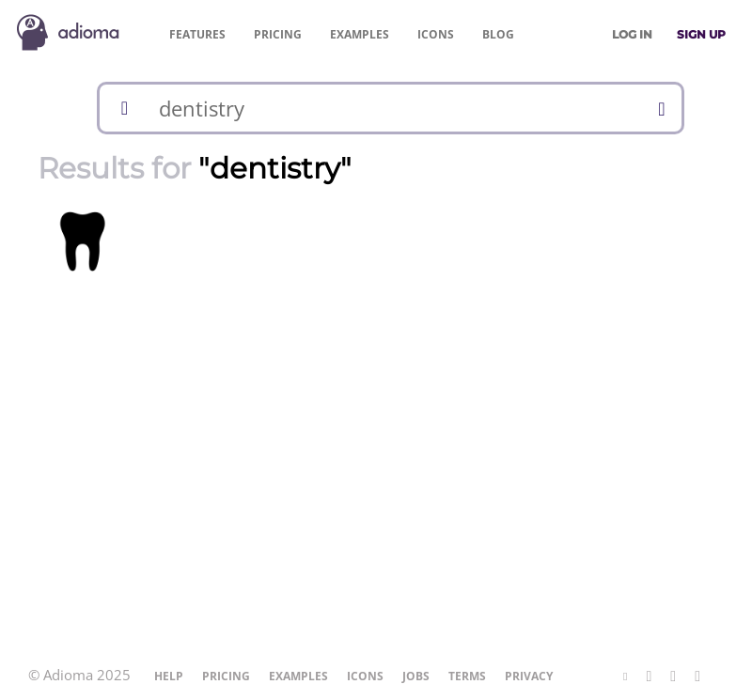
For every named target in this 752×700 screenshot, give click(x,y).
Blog (498, 34)
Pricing (278, 34)
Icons (436, 34)
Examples (360, 34)
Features (197, 34)
